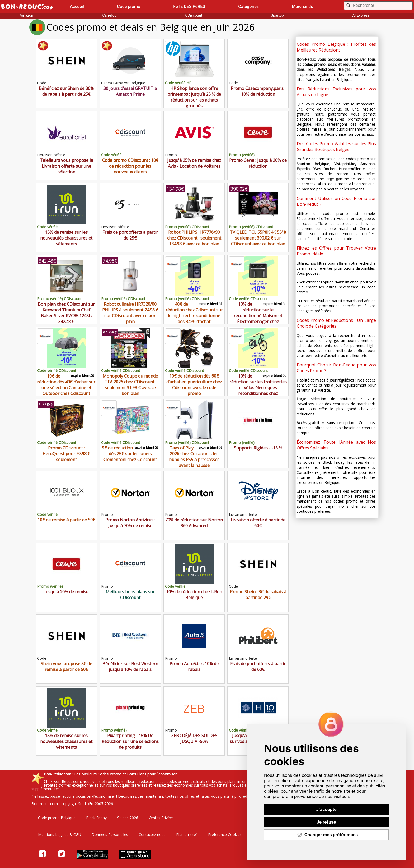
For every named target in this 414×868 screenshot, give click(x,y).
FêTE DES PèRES (189, 6)
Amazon (26, 15)
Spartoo (277, 15)
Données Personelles (110, 835)
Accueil (77, 6)
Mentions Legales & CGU (60, 835)
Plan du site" (187, 835)
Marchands (302, 6)
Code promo (129, 6)
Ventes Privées (161, 818)
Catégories (248, 6)
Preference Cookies (225, 835)
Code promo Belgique (57, 818)
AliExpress (361, 15)
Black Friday (96, 818)
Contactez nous (152, 835)
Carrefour (110, 15)
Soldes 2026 (128, 818)
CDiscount (194, 15)
